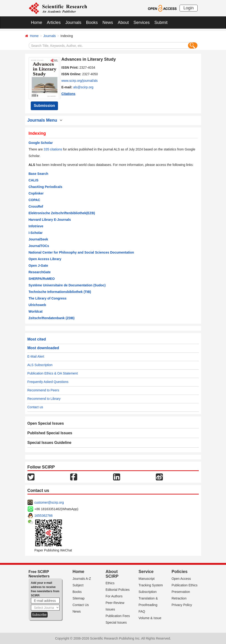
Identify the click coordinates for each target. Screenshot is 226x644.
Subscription (147, 592)
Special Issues (116, 622)
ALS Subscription (40, 365)
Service (146, 572)
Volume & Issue (150, 618)
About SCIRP (112, 574)
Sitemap (79, 598)
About (123, 22)
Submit (161, 22)
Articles (54, 22)
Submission (44, 106)
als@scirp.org (83, 87)
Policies (180, 572)
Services (142, 22)
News (108, 22)
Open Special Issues (46, 423)
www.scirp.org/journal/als (80, 81)
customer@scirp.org (49, 502)
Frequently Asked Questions (48, 382)
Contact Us (81, 605)
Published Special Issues (50, 433)
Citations (69, 94)
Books (92, 22)
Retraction (179, 598)
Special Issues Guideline (50, 443)
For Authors (114, 596)
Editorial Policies (118, 590)
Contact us (35, 407)
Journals (73, 22)
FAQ (142, 611)
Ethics (110, 583)
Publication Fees (118, 616)
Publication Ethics (185, 585)
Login (188, 8)
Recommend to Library (44, 399)
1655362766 (44, 516)
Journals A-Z (82, 579)
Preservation (181, 592)
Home (37, 22)
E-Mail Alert (36, 356)
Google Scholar (41, 143)
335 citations (53, 149)
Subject (78, 585)
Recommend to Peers (43, 390)
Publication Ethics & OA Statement (53, 373)
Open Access (181, 579)
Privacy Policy (182, 605)
